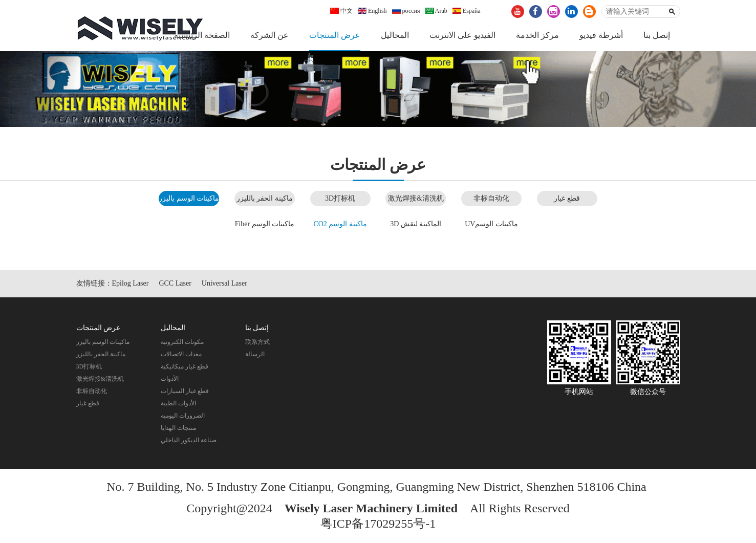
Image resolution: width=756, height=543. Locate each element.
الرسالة (255, 354)
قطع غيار (567, 198)
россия (406, 11)
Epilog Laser (131, 283)
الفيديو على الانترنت (462, 35)
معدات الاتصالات (181, 354)
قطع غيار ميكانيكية (185, 366)
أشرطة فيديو (601, 35)
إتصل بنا (657, 35)
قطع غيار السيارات (185, 391)
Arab (436, 11)
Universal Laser (224, 283)
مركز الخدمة (537, 35)
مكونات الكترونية (182, 342)
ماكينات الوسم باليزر (189, 198)
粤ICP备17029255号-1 (378, 524)
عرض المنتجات (335, 35)
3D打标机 (340, 198)
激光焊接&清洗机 (416, 198)
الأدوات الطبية (178, 403)
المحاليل (395, 35)
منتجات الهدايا (178, 428)
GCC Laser (175, 283)
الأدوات (170, 379)
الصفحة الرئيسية (202, 35)
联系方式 (257, 342)
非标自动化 (491, 198)
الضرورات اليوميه (183, 416)
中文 (341, 11)
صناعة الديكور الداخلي (189, 440)
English (372, 11)
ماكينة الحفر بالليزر (265, 198)
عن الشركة (269, 35)
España (467, 11)
